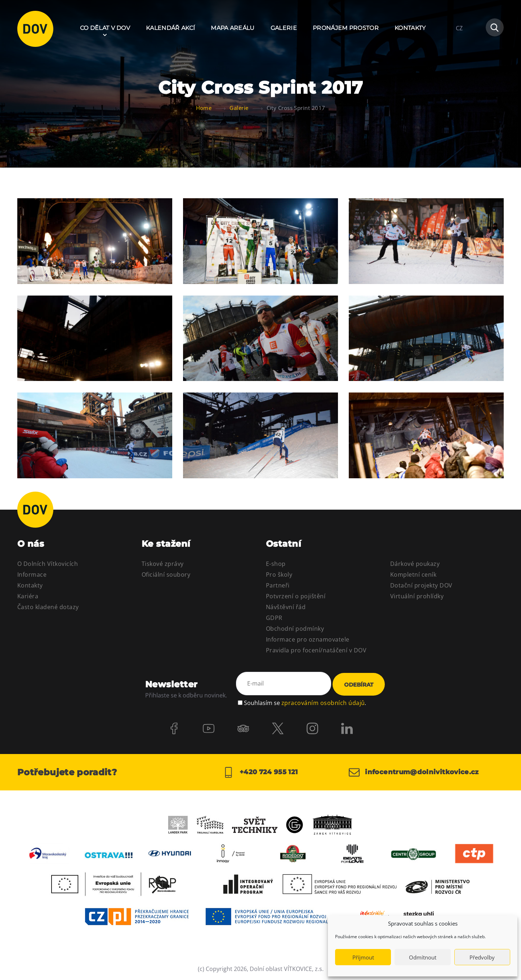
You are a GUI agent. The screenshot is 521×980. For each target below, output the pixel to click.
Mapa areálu (233, 28)
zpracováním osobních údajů (323, 703)
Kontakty (410, 28)
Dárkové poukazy (415, 564)
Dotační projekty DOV (421, 585)
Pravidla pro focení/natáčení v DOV (316, 650)
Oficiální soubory (166, 575)
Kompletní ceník (413, 575)
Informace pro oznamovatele (308, 639)
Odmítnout (423, 957)
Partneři (278, 585)
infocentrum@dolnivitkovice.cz (414, 772)
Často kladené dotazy (48, 607)
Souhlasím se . (305, 703)
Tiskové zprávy (163, 564)
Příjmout (363, 957)
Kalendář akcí (170, 28)
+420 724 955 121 (260, 772)
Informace (32, 575)
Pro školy (279, 575)
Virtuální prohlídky (417, 596)
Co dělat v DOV (105, 28)
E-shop (276, 564)
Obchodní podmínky (295, 629)
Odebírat (359, 685)
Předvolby (482, 957)
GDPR (274, 618)
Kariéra (28, 596)
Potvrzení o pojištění (296, 596)
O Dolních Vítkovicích (48, 564)
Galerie (284, 28)
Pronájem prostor (346, 28)
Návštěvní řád (286, 607)
